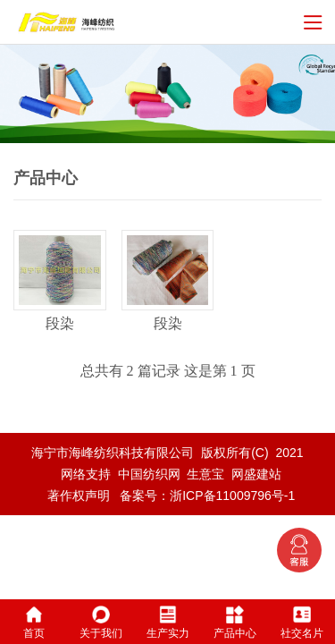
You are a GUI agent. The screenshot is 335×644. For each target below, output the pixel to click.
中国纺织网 (149, 474)
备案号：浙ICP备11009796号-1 (207, 496)
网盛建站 (256, 474)
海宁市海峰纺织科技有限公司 (113, 453)
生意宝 (205, 474)
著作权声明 (79, 496)
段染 (60, 323)
